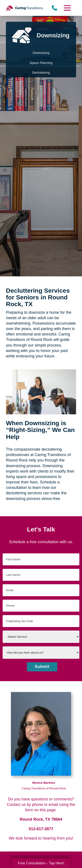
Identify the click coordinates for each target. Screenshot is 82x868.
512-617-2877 (41, 829)
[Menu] (67, 8)
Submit (42, 667)
